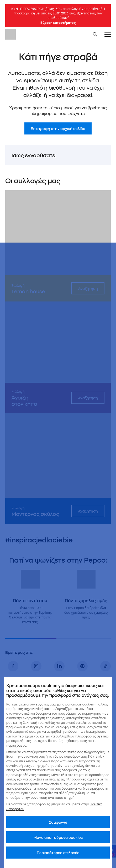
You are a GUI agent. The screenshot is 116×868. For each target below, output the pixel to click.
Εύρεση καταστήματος (58, 22)
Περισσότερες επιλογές (58, 853)
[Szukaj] (95, 34)
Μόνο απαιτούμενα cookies (58, 837)
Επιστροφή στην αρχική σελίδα (58, 128)
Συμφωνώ (58, 822)
